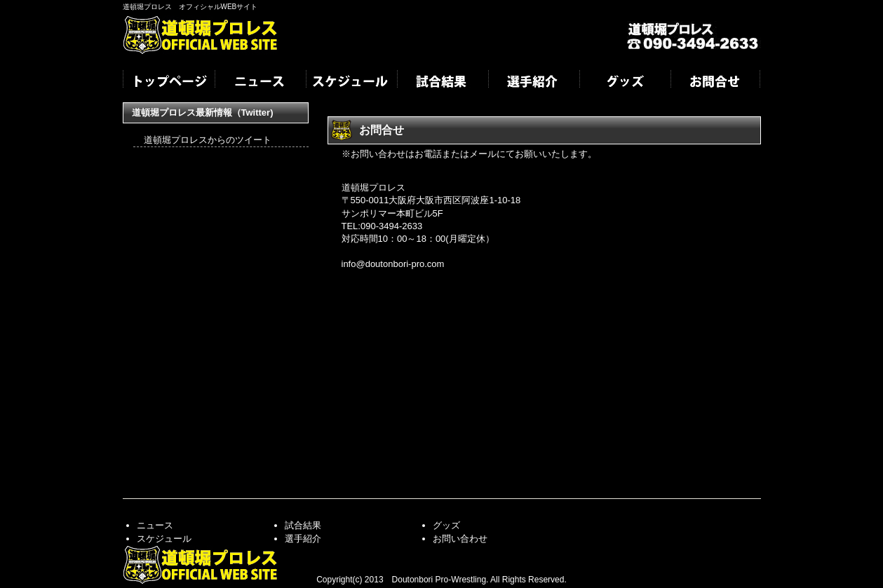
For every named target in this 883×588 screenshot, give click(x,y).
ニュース (259, 83)
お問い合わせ (460, 539)
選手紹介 (533, 83)
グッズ (624, 83)
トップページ (168, 83)
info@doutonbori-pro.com (393, 264)
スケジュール (351, 83)
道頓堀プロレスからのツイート (208, 140)
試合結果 (442, 83)
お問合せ (715, 83)
